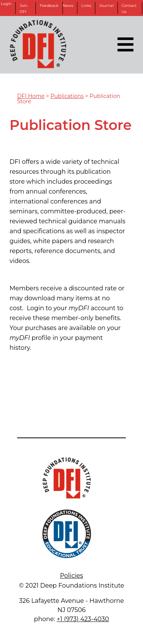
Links (86, 6)
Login (6, 4)
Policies (71, 576)
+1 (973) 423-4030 (83, 619)
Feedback (49, 6)
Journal (106, 6)
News (68, 6)
